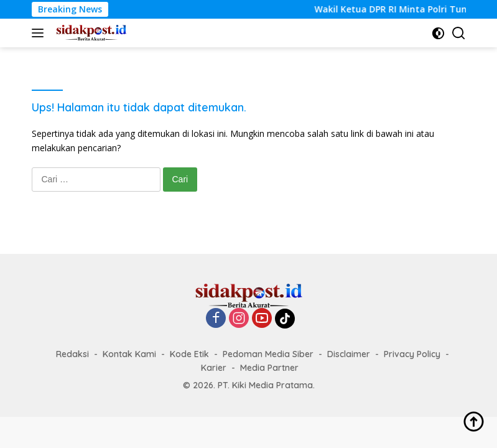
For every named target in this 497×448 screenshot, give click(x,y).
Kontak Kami (129, 354)
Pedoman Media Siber (268, 354)
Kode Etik (189, 354)
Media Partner (269, 368)
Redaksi (72, 354)
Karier (214, 368)
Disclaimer (349, 354)
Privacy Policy (412, 354)
